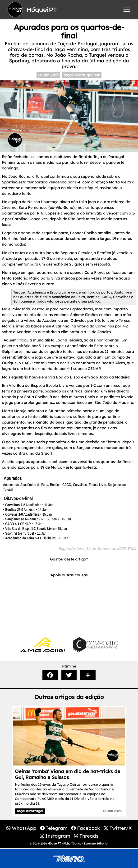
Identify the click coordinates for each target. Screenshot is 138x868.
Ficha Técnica (72, 843)
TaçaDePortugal (30, 811)
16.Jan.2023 (48, 75)
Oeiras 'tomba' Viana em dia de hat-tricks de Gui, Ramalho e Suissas (68, 774)
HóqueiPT (54, 843)
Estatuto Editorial (96, 843)
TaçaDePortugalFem (82, 75)
